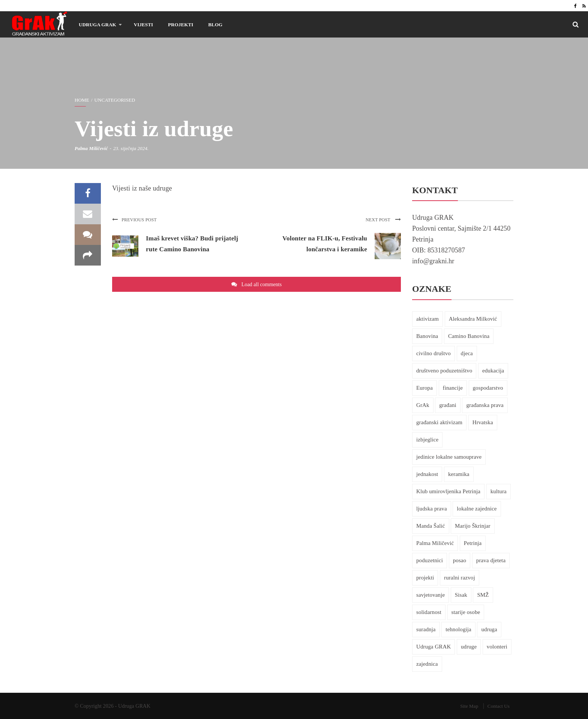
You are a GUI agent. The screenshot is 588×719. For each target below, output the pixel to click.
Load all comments (262, 284)
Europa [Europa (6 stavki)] (424, 388)
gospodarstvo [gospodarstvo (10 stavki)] (488, 388)
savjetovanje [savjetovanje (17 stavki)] (430, 595)
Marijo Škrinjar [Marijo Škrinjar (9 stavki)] (472, 526)
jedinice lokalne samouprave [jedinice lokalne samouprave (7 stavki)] (449, 457)
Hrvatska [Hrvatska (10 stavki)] (483, 422)
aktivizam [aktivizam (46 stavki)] (427, 319)
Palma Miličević (91, 148)
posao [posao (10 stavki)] (460, 560)
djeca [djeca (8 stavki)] (467, 353)
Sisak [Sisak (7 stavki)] (461, 595)
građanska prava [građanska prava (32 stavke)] (485, 405)
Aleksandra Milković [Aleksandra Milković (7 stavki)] (473, 319)
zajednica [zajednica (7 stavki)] (427, 664)
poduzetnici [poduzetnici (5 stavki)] (430, 560)
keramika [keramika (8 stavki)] (459, 474)
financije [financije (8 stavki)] (453, 388)
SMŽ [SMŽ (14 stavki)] (483, 595)
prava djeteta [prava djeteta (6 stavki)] (491, 560)
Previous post (134, 220)
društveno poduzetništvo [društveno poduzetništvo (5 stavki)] (444, 371)
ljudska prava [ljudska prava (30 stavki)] (432, 509)
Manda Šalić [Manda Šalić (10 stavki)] (431, 526)
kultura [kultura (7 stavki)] (499, 491)
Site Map (469, 706)
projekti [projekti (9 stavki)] (425, 578)
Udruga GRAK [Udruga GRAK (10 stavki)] (433, 647)
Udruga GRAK (97, 25)
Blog (215, 25)
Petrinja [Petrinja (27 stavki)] (473, 543)
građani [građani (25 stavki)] (448, 405)
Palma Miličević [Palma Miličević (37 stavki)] (435, 543)
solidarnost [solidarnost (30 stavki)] (429, 612)
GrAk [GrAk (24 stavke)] (423, 405)
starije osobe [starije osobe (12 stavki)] (466, 612)
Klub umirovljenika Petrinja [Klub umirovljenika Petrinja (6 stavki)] (448, 491)
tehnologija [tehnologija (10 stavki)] (458, 629)
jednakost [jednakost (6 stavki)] (427, 474)
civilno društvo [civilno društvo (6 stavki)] (433, 353)
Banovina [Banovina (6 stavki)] (427, 336)
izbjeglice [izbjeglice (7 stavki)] (427, 440)
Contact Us (499, 706)
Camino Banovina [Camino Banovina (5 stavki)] (469, 336)
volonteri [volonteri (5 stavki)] (497, 647)
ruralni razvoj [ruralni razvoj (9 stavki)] (460, 578)
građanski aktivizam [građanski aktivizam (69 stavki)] (439, 422)
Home (82, 100)
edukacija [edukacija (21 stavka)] (493, 371)
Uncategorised (115, 100)
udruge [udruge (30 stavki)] (469, 647)
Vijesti (143, 25)
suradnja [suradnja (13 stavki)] (426, 629)
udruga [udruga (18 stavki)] (489, 629)
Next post (383, 220)
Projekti (181, 25)
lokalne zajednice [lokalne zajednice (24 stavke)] (477, 509)
